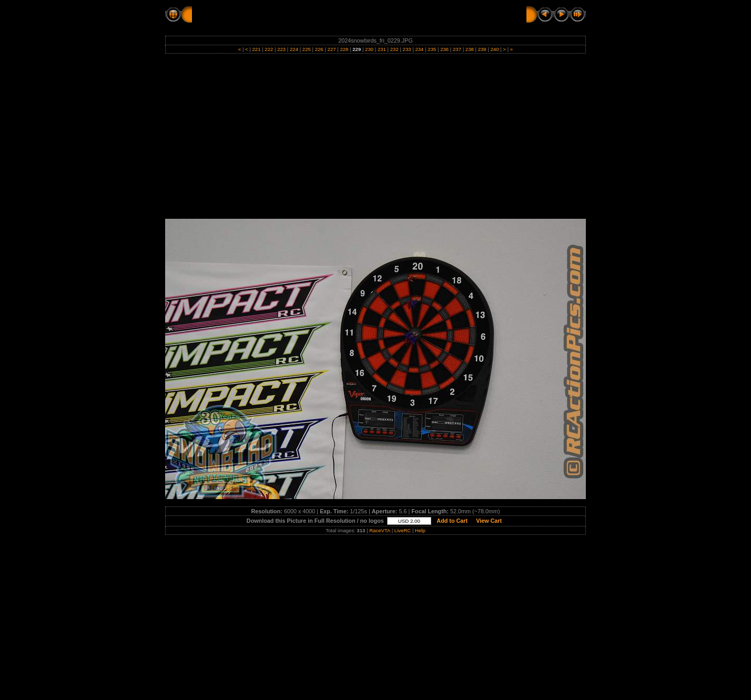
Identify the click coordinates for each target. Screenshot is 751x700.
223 (282, 49)
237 (457, 49)
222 (269, 49)
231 (382, 49)
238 (469, 49)
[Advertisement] (375, 140)
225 (306, 49)
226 (319, 49)
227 (332, 49)
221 (256, 49)
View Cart (489, 521)
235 (432, 49)
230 (369, 49)
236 (444, 49)
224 (294, 49)
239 (482, 49)
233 (407, 49)
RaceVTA (380, 530)
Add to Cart (452, 521)
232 (394, 49)
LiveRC (403, 530)
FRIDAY (342, 14)
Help (420, 530)
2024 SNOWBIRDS (288, 14)
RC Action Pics (219, 14)
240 (495, 49)
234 (419, 49)
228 (344, 49)
